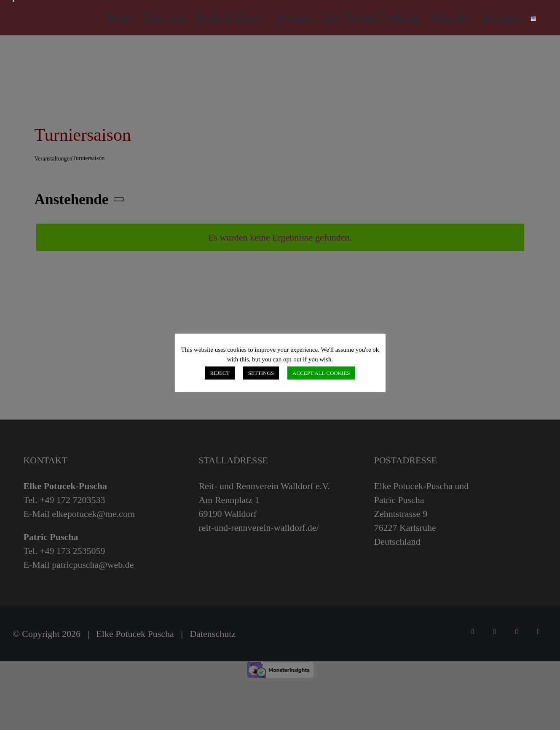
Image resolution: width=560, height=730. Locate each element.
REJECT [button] (220, 373)
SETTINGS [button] (261, 373)
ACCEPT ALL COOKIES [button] (321, 373)
